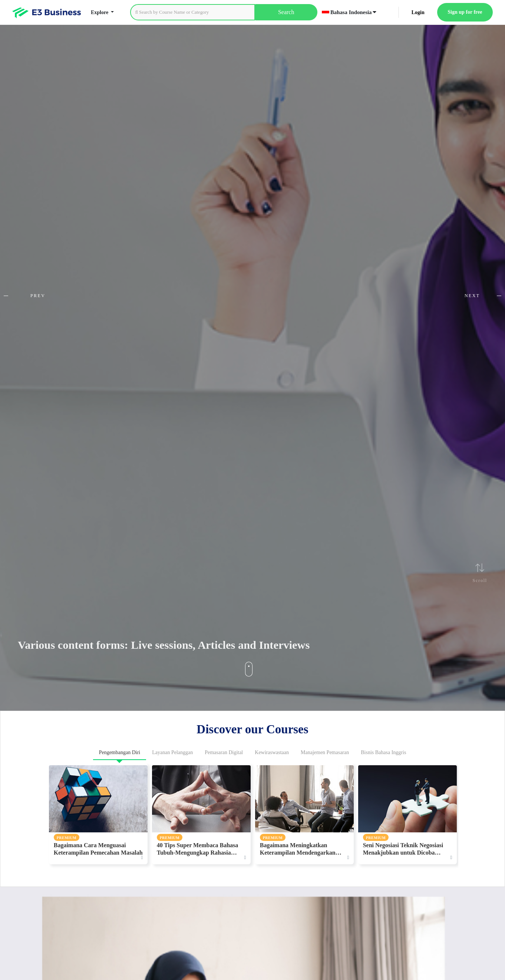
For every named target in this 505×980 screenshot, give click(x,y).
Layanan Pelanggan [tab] (172, 752)
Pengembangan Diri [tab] (120, 752)
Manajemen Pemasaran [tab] (325, 752)
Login (418, 12)
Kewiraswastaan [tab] (272, 752)
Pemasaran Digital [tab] (224, 752)
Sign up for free (465, 12)
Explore (100, 12)
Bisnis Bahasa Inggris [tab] (383, 752)
